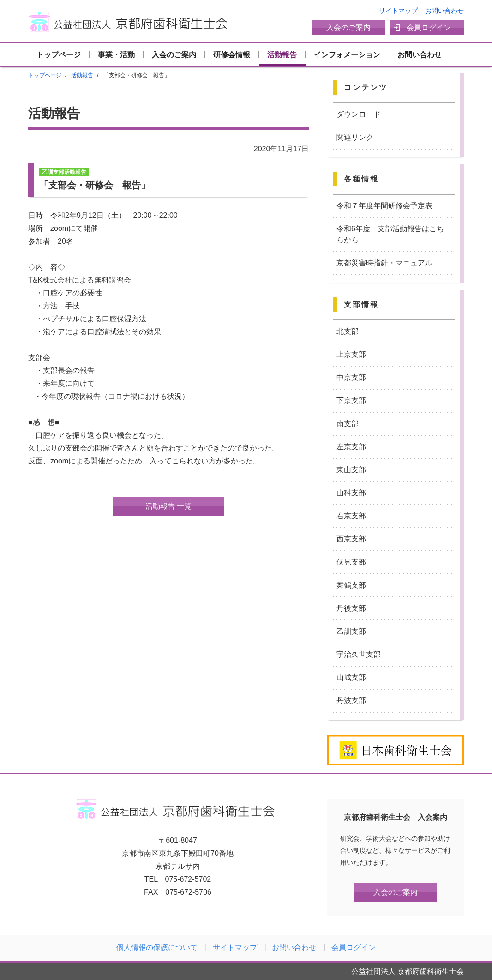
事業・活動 (116, 55)
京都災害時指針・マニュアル (384, 263)
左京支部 (351, 447)
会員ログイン (429, 27)
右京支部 (351, 516)
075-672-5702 (188, 879)
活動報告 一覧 (168, 506)
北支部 (348, 331)
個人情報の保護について (157, 947)
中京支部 (351, 377)
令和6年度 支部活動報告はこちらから (390, 234)
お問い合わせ (444, 11)
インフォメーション (347, 55)
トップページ (59, 55)
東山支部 (351, 470)
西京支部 (351, 539)
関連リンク (355, 137)
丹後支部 (351, 608)
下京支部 (351, 400)
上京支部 (351, 354)
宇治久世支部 (359, 654)
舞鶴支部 (351, 585)
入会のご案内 (348, 27)
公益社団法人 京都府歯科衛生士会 (131, 21)
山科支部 (351, 493)
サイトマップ (398, 11)
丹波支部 (351, 700)
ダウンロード (359, 114)
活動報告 (282, 55)
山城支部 (351, 677)
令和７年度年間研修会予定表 (384, 206)
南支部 (348, 424)
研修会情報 (232, 55)
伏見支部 (351, 562)
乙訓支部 (351, 631)
